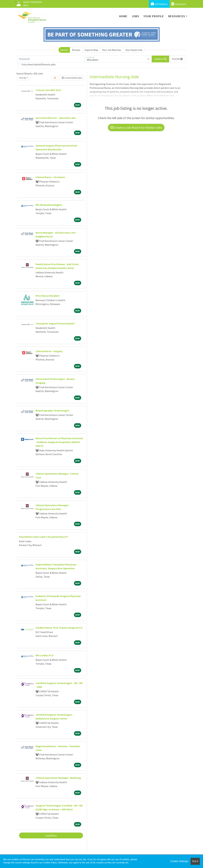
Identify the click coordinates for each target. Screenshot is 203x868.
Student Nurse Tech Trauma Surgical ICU (59, 628)
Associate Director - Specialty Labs (56, 118)
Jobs (135, 16)
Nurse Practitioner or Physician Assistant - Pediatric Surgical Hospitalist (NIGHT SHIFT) (59, 442)
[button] (177, 59)
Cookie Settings (179, 861)
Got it (195, 861)
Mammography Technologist (52, 410)
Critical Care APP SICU (48, 90)
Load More (51, 835)
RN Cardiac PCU (45, 655)
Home (123, 16)
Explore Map (91, 50)
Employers (179, 4)
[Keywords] (51, 59)
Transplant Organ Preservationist (55, 323)
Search (64, 50)
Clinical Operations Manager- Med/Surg (58, 778)
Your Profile (154, 16)
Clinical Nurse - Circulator (50, 177)
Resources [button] (177, 16)
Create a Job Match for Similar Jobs (136, 127)
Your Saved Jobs (134, 50)
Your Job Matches (112, 50)
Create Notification (72, 78)
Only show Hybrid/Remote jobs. (39, 64)
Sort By (23, 78)
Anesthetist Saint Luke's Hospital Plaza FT (44, 537)
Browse (76, 50)
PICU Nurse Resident (48, 296)
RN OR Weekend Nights (49, 205)
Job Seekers (159, 4)
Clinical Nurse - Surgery (49, 351)
